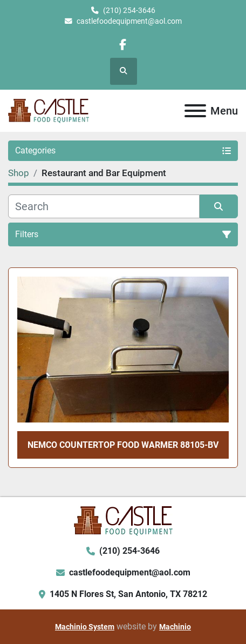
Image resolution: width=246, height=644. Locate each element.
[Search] (104, 206)
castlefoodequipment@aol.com (129, 21)
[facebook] (123, 45)
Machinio (175, 627)
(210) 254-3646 (129, 10)
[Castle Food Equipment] (123, 521)
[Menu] (195, 111)
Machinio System (85, 627)
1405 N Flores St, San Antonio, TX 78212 (128, 594)
